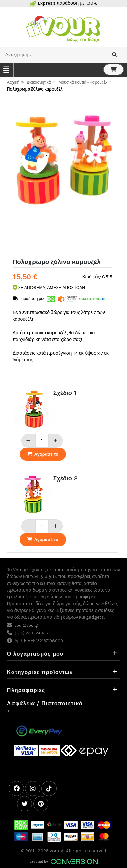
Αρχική (13, 82)
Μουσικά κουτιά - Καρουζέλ (83, 82)
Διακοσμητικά (39, 82)
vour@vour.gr (27, 625)
